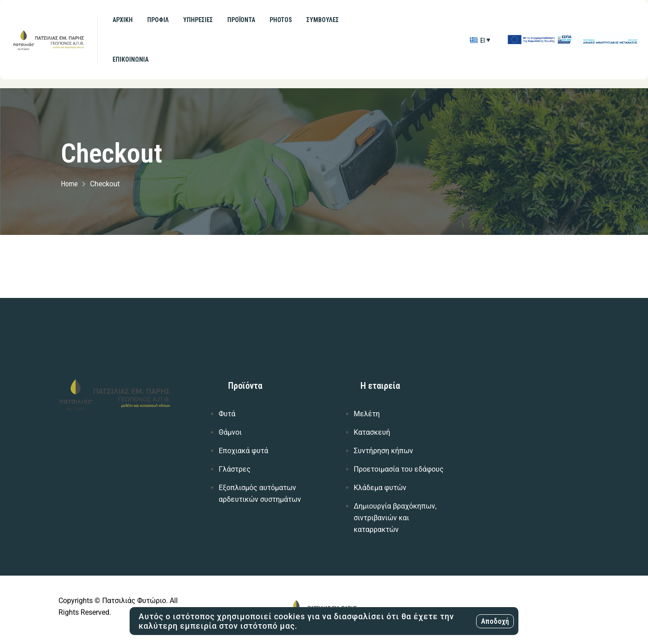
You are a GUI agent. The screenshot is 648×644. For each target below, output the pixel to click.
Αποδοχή (495, 621)
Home (69, 184)
